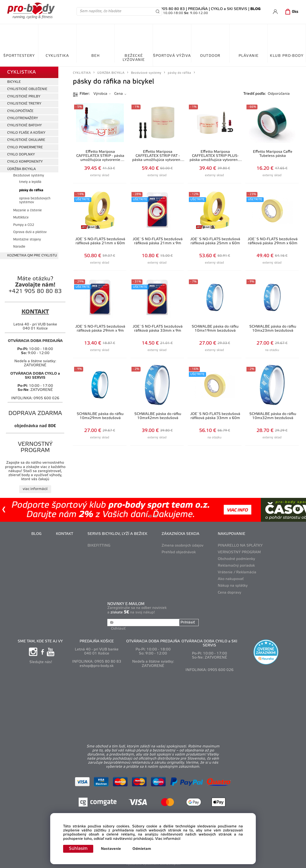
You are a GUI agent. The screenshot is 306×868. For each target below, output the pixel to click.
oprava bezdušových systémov (35, 200)
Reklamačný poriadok (236, 566)
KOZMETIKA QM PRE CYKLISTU (32, 256)
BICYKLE (14, 82)
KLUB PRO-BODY (287, 56)
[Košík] (291, 12)
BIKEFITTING (99, 546)
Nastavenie (111, 849)
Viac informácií (168, 839)
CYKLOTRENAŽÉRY (23, 118)
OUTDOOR (210, 56)
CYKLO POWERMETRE (25, 147)
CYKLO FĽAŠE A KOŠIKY (26, 133)
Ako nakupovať (231, 579)
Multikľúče (21, 218)
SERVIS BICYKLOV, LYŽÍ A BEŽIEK (117, 534)
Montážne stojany (27, 240)
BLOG (36, 534)
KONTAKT (65, 534)
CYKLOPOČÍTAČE (20, 111)
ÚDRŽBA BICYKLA (21, 169)
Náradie (19, 247)
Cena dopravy (229, 593)
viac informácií (35, 489)
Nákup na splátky (233, 586)
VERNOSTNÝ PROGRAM (239, 552)
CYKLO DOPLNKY (21, 155)
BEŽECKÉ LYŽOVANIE (134, 58)
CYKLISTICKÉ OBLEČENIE (27, 89)
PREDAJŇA (198, 9)
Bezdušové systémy (29, 176)
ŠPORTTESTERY (19, 56)
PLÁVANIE (249, 56)
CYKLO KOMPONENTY (25, 162)
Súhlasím (78, 849)
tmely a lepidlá (31, 182)
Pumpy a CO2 (24, 225)
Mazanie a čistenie (27, 210)
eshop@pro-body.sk (97, 666)
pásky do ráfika (31, 190)
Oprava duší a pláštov (30, 232)
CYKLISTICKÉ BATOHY (25, 125)
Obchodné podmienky (236, 559)
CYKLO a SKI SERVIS (229, 9)
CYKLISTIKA (57, 56)
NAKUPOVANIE (232, 534)
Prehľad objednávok (179, 552)
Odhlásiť (118, 629)
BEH (96, 56)
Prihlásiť (188, 623)
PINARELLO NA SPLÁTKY (240, 546)
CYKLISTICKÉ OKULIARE (26, 140)
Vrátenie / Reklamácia (237, 572)
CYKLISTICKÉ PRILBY (24, 97)
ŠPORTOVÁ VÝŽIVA (172, 56)
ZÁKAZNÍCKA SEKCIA (180, 534)
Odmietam (142, 849)
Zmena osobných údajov (183, 546)
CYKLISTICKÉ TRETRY (24, 104)
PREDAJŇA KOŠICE (97, 641)
